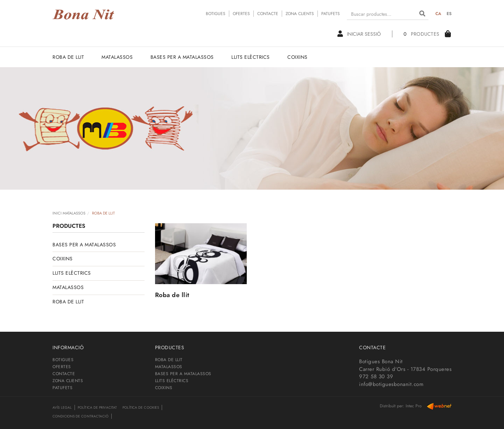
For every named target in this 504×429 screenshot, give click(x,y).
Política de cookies (141, 407)
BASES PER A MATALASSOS (84, 245)
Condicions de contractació (80, 416)
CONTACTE (268, 14)
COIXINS (63, 259)
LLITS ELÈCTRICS (72, 273)
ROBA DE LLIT (68, 302)
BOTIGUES (216, 14)
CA (439, 14)
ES (449, 14)
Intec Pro (414, 406)
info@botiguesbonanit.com (391, 384)
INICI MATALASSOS (69, 213)
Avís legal (62, 407)
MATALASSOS (68, 287)
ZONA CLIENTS (300, 14)
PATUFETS (331, 14)
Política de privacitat (97, 407)
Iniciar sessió (359, 34)
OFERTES (241, 14)
